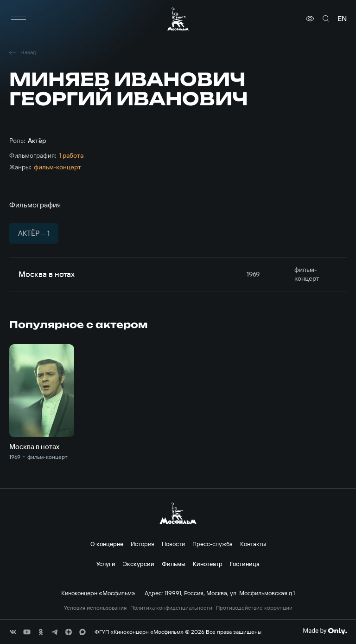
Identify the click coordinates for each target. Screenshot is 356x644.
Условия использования (95, 608)
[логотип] (178, 19)
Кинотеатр (208, 564)
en (342, 19)
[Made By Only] (325, 631)
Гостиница (245, 564)
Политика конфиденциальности (171, 608)
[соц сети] (13, 632)
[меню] (19, 19)
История (143, 544)
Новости (173, 544)
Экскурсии (139, 564)
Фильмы (174, 564)
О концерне (107, 544)
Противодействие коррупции (254, 608)
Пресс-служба (213, 544)
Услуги (106, 564)
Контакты (253, 544)
